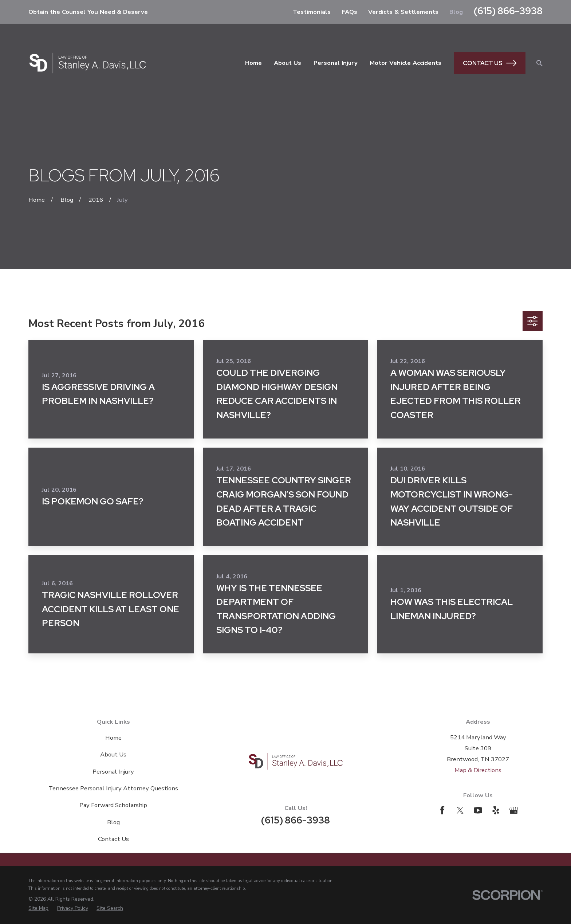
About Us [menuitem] (288, 63)
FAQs (350, 12)
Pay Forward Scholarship (113, 805)
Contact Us (490, 63)
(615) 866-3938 (508, 11)
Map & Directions (478, 770)
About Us (113, 754)
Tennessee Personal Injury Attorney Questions (113, 788)
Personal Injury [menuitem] (336, 63)
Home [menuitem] (253, 63)
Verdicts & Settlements (403, 12)
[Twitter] (460, 810)
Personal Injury (113, 772)
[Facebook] (442, 810)
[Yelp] (496, 810)
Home (113, 738)
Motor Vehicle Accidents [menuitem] (405, 63)
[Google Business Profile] (514, 810)
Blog (456, 12)
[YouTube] (478, 810)
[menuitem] (38, 909)
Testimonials (312, 12)
